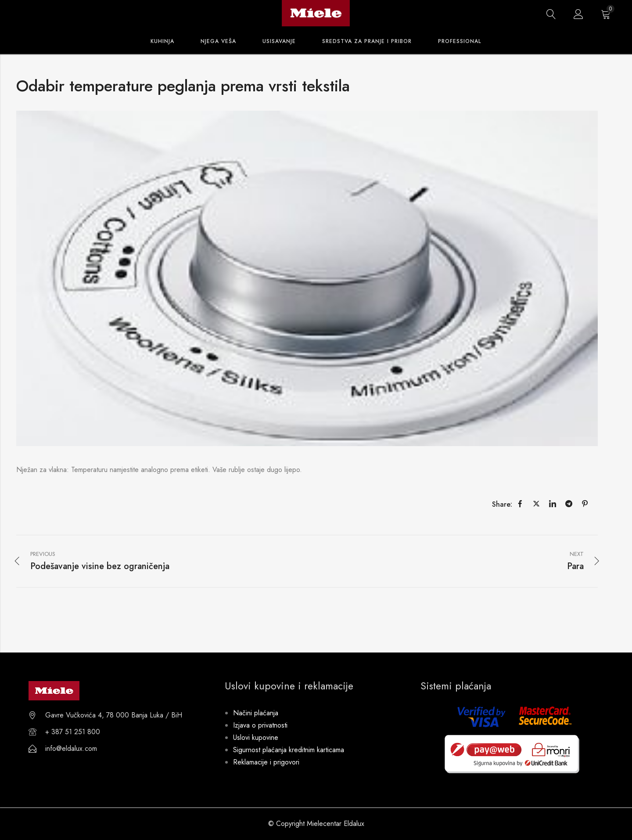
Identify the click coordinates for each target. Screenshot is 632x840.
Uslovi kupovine (256, 737)
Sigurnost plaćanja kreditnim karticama (289, 750)
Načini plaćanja (256, 713)
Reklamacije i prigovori (266, 762)
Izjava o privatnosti (260, 725)
